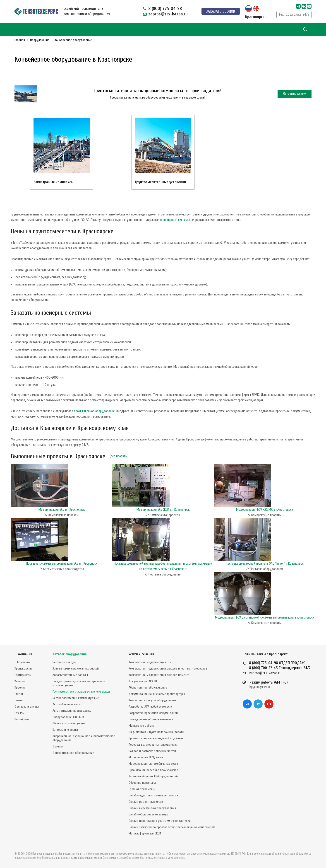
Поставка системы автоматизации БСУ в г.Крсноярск (62, 564)
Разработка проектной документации (153, 713)
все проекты (119, 456)
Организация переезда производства (153, 770)
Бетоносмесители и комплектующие (76, 698)
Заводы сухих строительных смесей (76, 669)
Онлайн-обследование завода (148, 814)
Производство (24, 669)
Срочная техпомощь (142, 789)
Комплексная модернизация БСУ (150, 662)
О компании (23, 654)
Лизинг (19, 700)
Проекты (20, 688)
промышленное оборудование (94, 411)
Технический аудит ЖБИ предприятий (153, 776)
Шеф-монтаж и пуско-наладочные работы (156, 732)
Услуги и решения (141, 654)
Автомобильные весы (67, 704)
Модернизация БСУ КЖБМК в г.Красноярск (265, 510)
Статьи (19, 694)
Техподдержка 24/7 (294, 14)
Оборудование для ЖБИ (68, 717)
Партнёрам (22, 719)
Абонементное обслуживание (148, 688)
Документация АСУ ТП (143, 681)
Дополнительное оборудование (73, 753)
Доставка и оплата (27, 707)
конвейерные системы (175, 220)
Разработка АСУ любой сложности (150, 707)
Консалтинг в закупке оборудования (152, 700)
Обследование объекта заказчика (151, 719)
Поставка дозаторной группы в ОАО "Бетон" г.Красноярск (265, 564)
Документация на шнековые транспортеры (157, 694)
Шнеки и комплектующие (69, 723)
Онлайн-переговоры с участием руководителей (160, 821)
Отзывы (19, 713)
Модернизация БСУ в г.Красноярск (62, 510)
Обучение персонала (142, 783)
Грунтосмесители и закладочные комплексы (81, 692)
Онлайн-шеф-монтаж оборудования (152, 808)
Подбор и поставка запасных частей (152, 751)
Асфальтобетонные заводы (70, 675)
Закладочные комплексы (53, 182)
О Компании (22, 662)
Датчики (58, 746)
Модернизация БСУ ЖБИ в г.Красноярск (163, 510)
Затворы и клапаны (65, 730)
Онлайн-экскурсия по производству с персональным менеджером (172, 827)
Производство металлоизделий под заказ (156, 738)
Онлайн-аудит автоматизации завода (153, 795)
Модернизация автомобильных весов (153, 764)
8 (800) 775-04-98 (165, 8)
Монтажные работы (141, 726)
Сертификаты (23, 675)
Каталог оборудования (70, 654)
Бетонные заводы (64, 662)
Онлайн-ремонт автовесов (146, 802)
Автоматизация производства (72, 711)
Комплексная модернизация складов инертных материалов (168, 669)
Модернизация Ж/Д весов (146, 757)
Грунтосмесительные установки (160, 182)
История (20, 681)
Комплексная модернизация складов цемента (159, 675)
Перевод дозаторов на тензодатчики (153, 745)
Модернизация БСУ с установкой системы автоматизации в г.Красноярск (265, 618)
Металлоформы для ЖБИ (145, 833)
